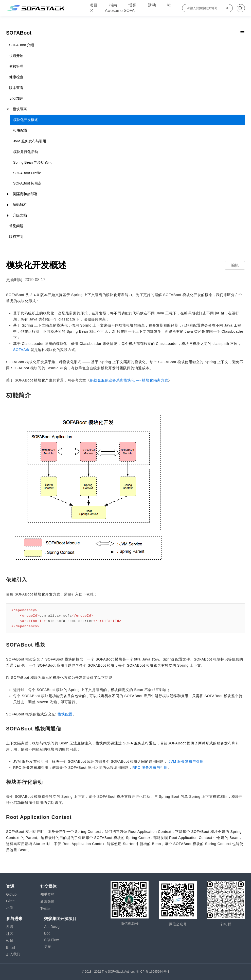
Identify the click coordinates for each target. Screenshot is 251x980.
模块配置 (20, 130)
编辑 (235, 265)
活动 (152, 5)
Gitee (10, 901)
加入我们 (13, 954)
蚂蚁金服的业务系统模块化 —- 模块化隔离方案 (129, 380)
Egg (47, 933)
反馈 (10, 927)
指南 (113, 5)
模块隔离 (20, 109)
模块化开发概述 (26, 120)
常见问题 (16, 226)
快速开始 (16, 56)
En (241, 8)
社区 (10, 934)
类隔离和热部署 (25, 194)
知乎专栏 (47, 894)
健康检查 (16, 77)
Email (11, 947)
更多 (48, 946)
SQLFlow (51, 940)
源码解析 (20, 205)
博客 (132, 5)
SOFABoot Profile (27, 173)
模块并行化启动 (26, 152)
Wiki (9, 941)
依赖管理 (16, 66)
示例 (10, 908)
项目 (94, 5)
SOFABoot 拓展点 (27, 183)
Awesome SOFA (120, 11)
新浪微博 (47, 901)
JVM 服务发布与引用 (30, 141)
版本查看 (16, 88)
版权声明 (16, 237)
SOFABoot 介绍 (22, 45)
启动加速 (16, 98)
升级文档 (20, 215)
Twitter (46, 909)
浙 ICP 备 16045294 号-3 (153, 972)
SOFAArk (21, 350)
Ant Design (53, 927)
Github (11, 894)
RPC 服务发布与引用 (150, 768)
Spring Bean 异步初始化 (32, 162)
